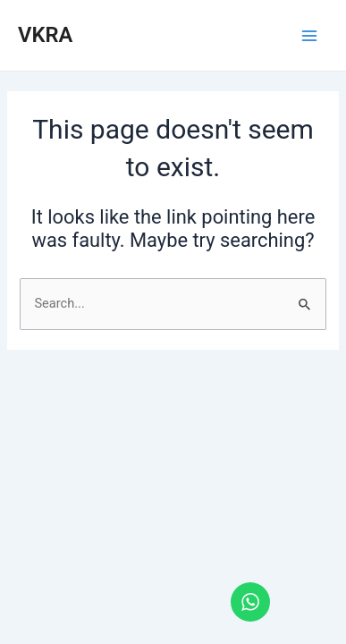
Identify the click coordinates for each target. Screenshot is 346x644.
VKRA (45, 35)
